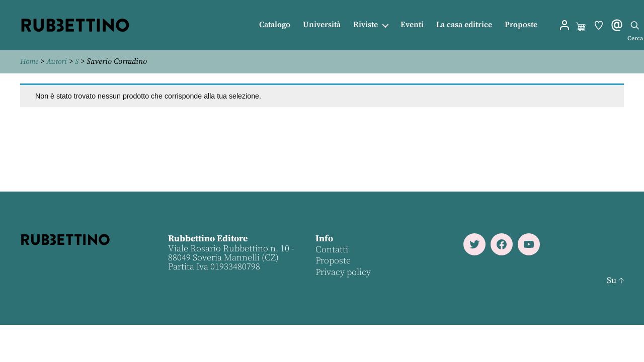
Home (30, 61)
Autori (59, 61)
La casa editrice (464, 25)
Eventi (412, 25)
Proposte (521, 25)
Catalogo (275, 25)
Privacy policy (343, 272)
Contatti (331, 249)
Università (322, 25)
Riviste (366, 25)
